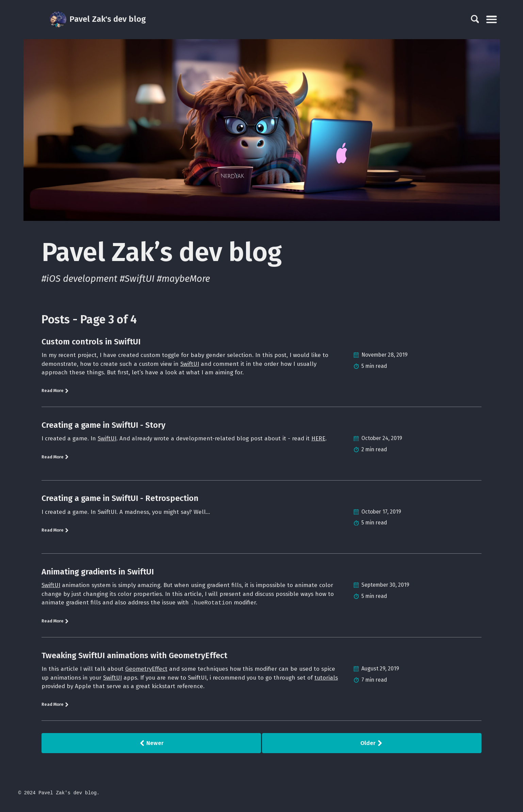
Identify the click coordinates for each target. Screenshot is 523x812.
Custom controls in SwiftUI (91, 342)
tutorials (53, 691)
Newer (151, 749)
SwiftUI (192, 364)
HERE (325, 440)
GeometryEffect (148, 672)
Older (372, 749)
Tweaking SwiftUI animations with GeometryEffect (134, 659)
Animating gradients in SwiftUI (98, 573)
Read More (56, 392)
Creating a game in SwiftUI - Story (103, 427)
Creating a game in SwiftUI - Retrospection (120, 500)
